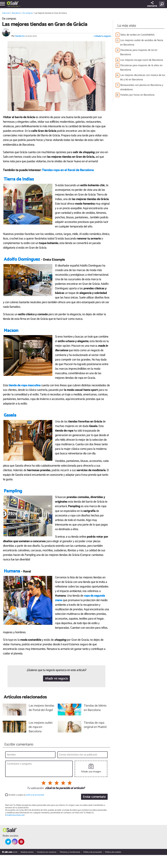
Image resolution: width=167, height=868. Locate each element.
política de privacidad (35, 808)
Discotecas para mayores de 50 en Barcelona (139, 52)
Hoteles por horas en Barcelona (137, 95)
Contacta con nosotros (47, 865)
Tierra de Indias (19, 182)
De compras (27, 13)
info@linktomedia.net (15, 828)
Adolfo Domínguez (22, 262)
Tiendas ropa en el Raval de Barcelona (68, 170)
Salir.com (6, 13)
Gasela (10, 423)
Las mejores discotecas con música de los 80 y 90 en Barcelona (143, 77)
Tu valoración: (35, 801)
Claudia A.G (20, 36)
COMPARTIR (152, 4)
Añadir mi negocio (57, 692)
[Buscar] (162, 4)
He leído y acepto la (26, 808)
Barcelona (15, 6)
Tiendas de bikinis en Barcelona (95, 721)
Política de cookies (113, 865)
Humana (12, 584)
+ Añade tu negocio (102, 36)
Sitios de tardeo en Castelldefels (137, 35)
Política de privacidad (93, 865)
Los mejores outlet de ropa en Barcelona (41, 740)
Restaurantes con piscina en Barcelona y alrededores (142, 87)
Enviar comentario (94, 810)
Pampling (13, 499)
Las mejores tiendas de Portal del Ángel (41, 721)
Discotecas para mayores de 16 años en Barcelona (141, 68)
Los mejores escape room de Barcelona (142, 60)
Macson (11, 338)
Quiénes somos (27, 865)
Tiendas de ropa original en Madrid (95, 738)
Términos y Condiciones (70, 865)
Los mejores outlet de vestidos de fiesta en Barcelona (142, 43)
